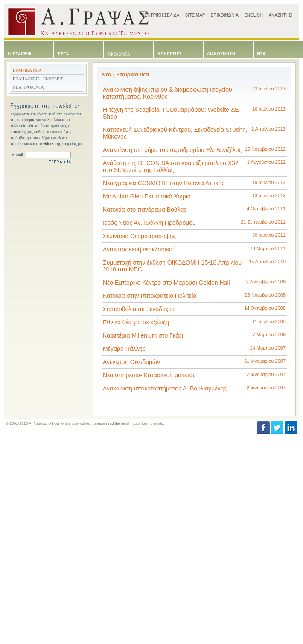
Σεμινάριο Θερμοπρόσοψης (194, 236)
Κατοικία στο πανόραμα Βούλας (194, 210)
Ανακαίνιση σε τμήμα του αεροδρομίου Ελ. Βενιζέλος (194, 150)
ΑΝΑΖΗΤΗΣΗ (281, 15)
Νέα (106, 74)
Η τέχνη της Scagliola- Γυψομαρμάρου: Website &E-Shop (194, 113)
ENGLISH (253, 15)
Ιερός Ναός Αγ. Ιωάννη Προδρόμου (194, 223)
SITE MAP (195, 15)
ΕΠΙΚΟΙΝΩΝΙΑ (225, 15)
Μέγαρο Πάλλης (194, 349)
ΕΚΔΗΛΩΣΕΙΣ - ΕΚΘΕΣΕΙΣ (38, 79)
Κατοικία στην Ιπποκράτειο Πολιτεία (194, 296)
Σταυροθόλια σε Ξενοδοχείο (194, 309)
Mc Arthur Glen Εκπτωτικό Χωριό (194, 196)
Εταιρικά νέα (133, 74)
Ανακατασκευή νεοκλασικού (194, 249)
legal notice (131, 423)
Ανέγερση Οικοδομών (194, 362)
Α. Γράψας (38, 423)
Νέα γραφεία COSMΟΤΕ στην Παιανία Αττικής (194, 183)
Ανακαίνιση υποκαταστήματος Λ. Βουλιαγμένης (194, 388)
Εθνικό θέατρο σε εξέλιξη (194, 322)
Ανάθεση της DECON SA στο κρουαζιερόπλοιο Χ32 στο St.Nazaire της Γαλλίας (194, 166)
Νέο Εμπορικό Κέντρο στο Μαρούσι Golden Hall (194, 283)
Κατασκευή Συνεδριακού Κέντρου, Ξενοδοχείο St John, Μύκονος (194, 133)
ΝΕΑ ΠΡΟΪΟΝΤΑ (28, 87)
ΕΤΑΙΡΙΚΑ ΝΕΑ (27, 70)
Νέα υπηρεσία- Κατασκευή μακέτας (194, 375)
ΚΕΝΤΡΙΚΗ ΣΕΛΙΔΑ (160, 15)
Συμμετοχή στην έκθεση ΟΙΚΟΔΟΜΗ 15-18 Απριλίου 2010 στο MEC (194, 266)
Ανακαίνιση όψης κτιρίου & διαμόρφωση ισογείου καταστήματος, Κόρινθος (194, 93)
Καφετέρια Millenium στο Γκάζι (194, 335)
